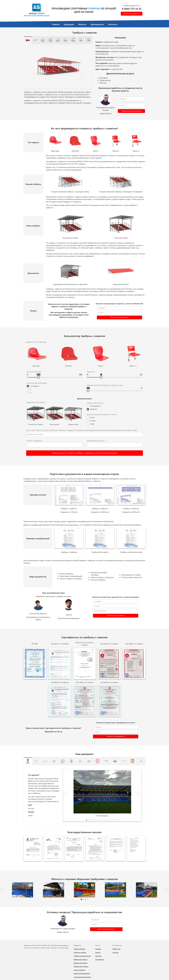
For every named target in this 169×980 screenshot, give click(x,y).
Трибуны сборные (79, 949)
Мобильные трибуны (80, 960)
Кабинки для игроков (80, 963)
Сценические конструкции (82, 977)
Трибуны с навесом (80, 952)
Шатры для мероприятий (82, 973)
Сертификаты (100, 960)
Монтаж (98, 952)
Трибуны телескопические (82, 956)
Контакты (116, 952)
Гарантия (98, 956)
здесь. (67, 948)
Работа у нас (117, 949)
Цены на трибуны (79, 970)
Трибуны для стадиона (81, 966)
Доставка (98, 949)
